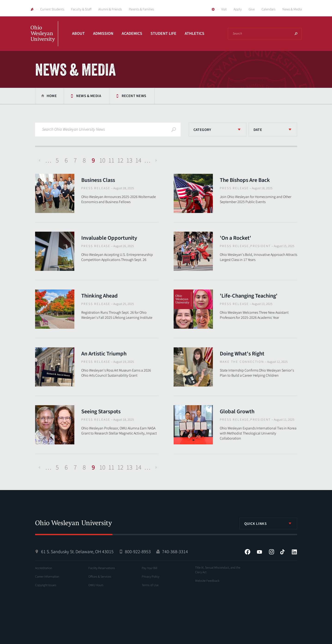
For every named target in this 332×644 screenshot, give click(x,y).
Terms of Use (150, 585)
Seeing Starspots (101, 412)
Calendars (269, 9)
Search (296, 34)
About (78, 34)
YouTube (260, 552)
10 (102, 160)
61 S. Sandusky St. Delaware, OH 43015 (77, 552)
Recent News (134, 96)
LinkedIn (294, 552)
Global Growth (237, 412)
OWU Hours (96, 585)
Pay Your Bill (149, 568)
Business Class (98, 180)
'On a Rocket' (235, 238)
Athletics (195, 34)
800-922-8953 (138, 552)
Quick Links (256, 524)
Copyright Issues (46, 585)
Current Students (52, 9)
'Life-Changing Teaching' (249, 296)
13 (129, 160)
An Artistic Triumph (104, 354)
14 (138, 160)
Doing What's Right (242, 354)
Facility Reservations (102, 568)
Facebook (247, 552)
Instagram (272, 552)
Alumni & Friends (110, 9)
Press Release (96, 188)
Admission (103, 34)
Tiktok (282, 552)
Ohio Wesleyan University (44, 39)
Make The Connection (242, 362)
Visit (224, 9)
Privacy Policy (151, 577)
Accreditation (44, 568)
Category (202, 130)
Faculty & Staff (81, 9)
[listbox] (217, 130)
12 (120, 160)
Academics (132, 34)
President (261, 246)
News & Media (292, 9)
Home (52, 96)
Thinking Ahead (100, 296)
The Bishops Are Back (245, 180)
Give (252, 9)
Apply (238, 9)
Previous (39, 160)
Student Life (163, 34)
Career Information (47, 577)
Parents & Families (141, 9)
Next (156, 160)
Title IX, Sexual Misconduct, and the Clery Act (218, 570)
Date (258, 130)
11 (111, 160)
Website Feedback (207, 581)
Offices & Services (100, 577)
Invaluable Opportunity (109, 238)
